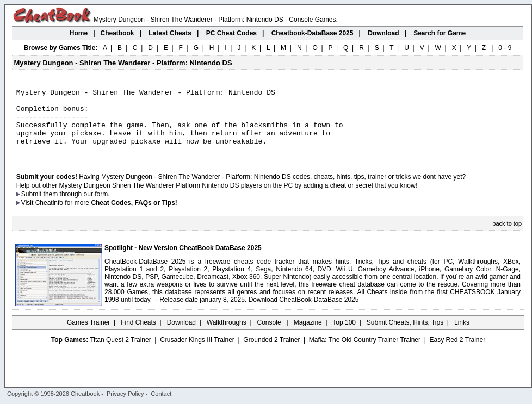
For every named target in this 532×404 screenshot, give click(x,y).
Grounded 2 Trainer (271, 353)
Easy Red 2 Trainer (457, 353)
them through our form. (77, 207)
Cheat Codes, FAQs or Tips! (134, 216)
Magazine (308, 335)
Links (462, 335)
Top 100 (344, 335)
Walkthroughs (227, 335)
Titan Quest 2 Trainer (120, 353)
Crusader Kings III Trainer (197, 353)
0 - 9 (505, 48)
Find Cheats (138, 335)
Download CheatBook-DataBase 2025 (304, 313)
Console (270, 335)
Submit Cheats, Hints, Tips (405, 335)
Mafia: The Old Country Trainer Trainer (365, 353)
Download (181, 335)
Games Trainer (88, 335)
